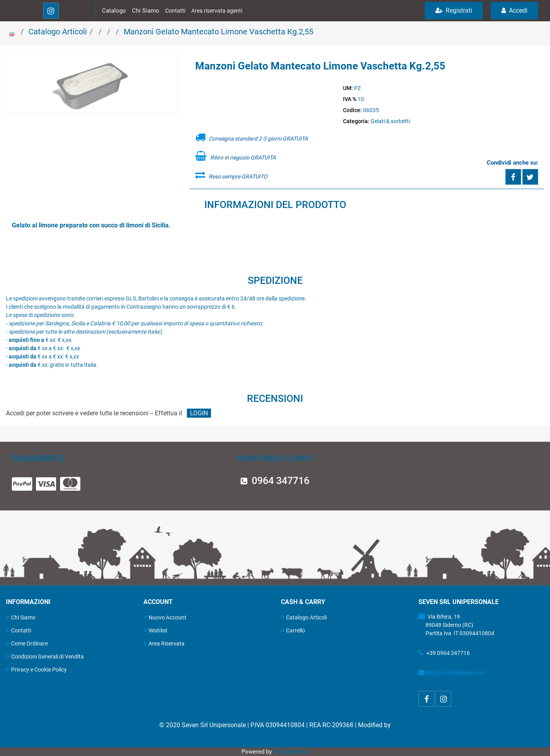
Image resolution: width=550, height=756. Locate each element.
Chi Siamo (146, 11)
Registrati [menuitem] (454, 10)
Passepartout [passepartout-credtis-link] (291, 752)
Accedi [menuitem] (514, 10)
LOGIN (199, 413)
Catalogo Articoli (58, 32)
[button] (92, 84)
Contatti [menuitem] (19, 630)
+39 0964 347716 (448, 653)
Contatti (175, 11)
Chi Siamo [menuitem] (21, 617)
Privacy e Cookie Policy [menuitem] (36, 669)
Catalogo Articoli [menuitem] (304, 617)
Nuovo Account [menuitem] (165, 617)
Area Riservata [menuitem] (164, 643)
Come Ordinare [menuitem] (27, 643)
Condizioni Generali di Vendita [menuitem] (45, 656)
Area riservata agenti (217, 11)
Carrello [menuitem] (293, 630)
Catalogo (114, 11)
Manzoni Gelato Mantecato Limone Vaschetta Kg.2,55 (218, 32)
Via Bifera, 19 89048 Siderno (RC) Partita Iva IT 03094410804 (456, 625)
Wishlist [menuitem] (155, 630)
